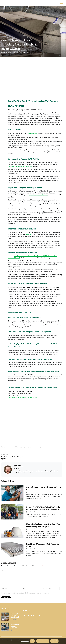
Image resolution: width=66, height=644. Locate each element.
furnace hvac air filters (41, 447)
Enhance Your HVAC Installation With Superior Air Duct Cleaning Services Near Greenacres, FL (43, 508)
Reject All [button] (54, 641)
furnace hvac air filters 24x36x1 (9, 447)
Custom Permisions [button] (43, 641)
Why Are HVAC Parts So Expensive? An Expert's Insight (15, 626)
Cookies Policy (25, 641)
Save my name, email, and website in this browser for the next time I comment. (26, 593)
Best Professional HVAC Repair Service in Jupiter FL (44, 488)
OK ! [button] (32, 641)
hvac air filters (21, 447)
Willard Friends (6, 52)
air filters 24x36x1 (30, 447)
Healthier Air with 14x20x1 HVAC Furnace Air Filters (42, 545)
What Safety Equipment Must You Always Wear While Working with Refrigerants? (43, 525)
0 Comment (27, 52)
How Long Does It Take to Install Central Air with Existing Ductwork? (15, 616)
